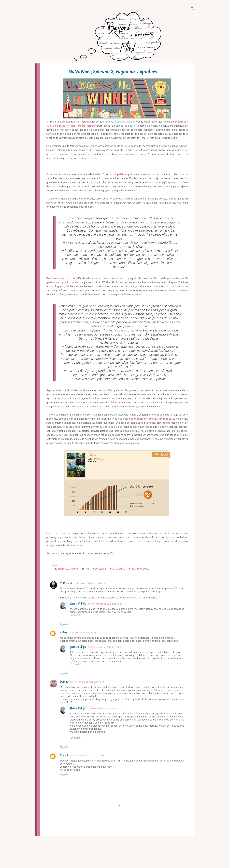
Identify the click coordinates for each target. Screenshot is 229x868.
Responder (64, 624)
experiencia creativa (67, 569)
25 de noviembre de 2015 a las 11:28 (105, 647)
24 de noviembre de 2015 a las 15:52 (90, 583)
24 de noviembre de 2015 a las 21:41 (85, 633)
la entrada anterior (124, 122)
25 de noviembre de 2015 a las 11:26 (105, 604)
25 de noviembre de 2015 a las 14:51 (87, 682)
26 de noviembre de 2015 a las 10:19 (105, 708)
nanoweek (100, 569)
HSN (86, 569)
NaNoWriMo (118, 569)
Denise (64, 682)
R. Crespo (66, 583)
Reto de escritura (140, 569)
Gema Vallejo (78, 604)
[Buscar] (192, 9)
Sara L (64, 755)
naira (63, 632)
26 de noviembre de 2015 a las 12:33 (87, 756)
